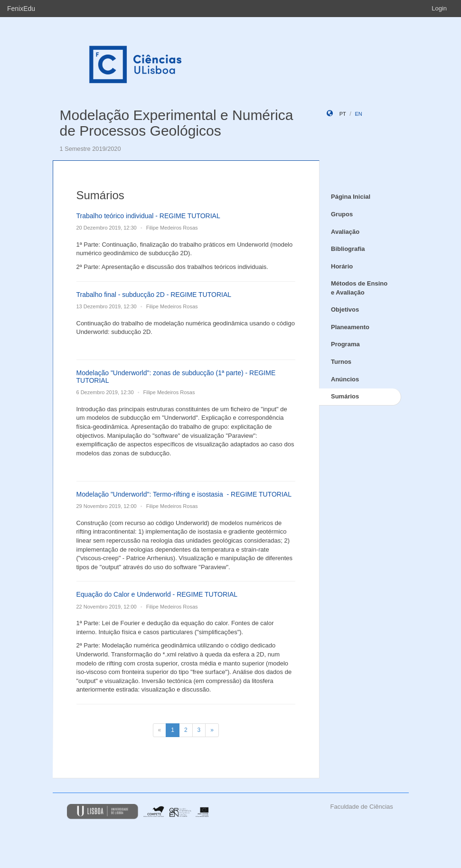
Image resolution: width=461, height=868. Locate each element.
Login (439, 8)
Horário (342, 266)
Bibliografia (348, 249)
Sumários (345, 396)
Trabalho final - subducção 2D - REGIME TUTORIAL (154, 295)
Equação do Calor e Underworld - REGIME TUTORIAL (157, 594)
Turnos (341, 362)
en (358, 114)
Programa (345, 344)
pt (343, 114)
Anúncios (345, 379)
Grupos (342, 214)
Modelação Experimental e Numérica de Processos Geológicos (177, 123)
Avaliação (345, 232)
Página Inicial (351, 197)
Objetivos (345, 309)
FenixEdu (21, 9)
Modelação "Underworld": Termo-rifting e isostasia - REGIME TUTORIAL (184, 494)
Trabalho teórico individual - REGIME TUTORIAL (148, 216)
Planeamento (350, 327)
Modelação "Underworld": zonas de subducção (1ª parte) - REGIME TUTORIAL (176, 376)
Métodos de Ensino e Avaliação (359, 288)
